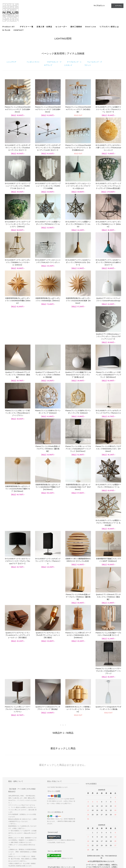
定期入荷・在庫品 (44, 27)
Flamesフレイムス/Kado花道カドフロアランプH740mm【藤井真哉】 (48, 415)
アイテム (117, 6)
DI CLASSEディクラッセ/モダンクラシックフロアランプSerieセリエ (18, 414)
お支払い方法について (72, 837)
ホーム (67, 833)
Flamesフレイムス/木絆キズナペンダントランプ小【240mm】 (108, 376)
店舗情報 (68, 846)
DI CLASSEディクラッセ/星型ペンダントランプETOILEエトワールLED (78, 224)
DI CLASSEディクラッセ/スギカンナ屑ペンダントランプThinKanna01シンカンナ (108, 148)
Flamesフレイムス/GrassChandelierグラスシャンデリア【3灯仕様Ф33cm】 (48, 109)
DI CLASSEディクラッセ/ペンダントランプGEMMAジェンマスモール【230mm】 (18, 262)
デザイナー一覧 (27, 27)
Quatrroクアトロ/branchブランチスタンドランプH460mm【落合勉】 (78, 532)
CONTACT (19, 30)
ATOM (85, 843)
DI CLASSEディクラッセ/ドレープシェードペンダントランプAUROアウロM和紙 (48, 186)
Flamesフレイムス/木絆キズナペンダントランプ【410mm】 (78, 376)
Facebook (105, 837)
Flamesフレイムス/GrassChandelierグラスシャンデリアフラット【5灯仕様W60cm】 (78, 148)
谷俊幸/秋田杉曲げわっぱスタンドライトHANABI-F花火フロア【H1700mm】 (78, 454)
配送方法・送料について (72, 840)
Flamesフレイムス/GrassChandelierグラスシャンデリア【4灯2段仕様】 (78, 109)
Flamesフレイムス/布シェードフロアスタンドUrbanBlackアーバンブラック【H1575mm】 (78, 415)
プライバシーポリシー (72, 850)
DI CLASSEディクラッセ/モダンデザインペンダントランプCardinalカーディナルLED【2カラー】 (48, 148)
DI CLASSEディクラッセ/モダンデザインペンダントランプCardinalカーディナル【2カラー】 (18, 148)
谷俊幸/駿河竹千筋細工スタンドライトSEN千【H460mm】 (18, 531)
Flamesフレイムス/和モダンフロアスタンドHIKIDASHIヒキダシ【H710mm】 (108, 415)
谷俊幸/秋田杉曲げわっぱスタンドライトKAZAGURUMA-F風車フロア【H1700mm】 (18, 455)
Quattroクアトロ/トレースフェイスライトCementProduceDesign (108, 299)
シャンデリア (11, 62)
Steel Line (91, 27)
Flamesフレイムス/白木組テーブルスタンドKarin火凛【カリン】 (78, 569)
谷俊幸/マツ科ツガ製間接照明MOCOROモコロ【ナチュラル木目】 (108, 492)
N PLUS (6, 30)
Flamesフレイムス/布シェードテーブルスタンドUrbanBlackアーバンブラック (108, 570)
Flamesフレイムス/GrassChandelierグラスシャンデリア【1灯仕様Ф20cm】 (18, 109)
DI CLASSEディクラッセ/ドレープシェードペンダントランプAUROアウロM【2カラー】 (18, 186)
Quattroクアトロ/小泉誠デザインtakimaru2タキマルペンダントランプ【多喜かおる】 (108, 339)
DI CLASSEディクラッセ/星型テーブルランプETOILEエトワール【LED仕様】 (18, 494)
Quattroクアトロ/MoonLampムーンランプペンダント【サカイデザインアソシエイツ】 (18, 339)
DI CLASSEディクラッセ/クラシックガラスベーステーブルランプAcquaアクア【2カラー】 (48, 494)
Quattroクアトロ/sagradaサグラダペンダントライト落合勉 (108, 607)
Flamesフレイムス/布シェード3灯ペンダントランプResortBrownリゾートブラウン (48, 377)
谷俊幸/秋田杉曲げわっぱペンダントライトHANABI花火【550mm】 (48, 299)
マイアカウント (99, 6)
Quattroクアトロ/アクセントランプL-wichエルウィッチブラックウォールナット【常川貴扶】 (108, 532)
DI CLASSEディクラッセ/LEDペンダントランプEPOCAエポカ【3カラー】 (78, 262)
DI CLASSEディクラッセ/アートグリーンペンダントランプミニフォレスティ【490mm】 (18, 224)
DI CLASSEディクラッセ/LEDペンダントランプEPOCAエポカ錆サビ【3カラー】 (108, 262)
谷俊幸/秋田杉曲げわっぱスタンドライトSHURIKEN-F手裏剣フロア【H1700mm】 (48, 454)
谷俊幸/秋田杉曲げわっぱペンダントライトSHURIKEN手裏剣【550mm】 (18, 301)
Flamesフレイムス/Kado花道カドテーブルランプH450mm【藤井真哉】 (48, 532)
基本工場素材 (76, 27)
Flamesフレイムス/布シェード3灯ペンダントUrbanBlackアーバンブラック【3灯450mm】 (18, 377)
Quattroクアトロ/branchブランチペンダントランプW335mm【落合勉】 (48, 339)
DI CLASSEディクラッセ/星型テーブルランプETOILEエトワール (108, 452)
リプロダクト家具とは (109, 27)
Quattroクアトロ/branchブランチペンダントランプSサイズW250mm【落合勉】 (78, 339)
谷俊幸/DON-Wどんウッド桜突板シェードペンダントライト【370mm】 (78, 608)
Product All (10, 27)
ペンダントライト (33, 62)
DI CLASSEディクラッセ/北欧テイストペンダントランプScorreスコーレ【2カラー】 (108, 109)
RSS (85, 840)
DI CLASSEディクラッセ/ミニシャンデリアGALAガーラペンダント (48, 261)
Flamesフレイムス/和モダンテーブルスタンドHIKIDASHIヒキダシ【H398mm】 (48, 570)
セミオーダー (61, 27)
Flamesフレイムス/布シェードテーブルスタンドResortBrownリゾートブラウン (18, 608)
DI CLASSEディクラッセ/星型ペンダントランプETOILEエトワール (48, 223)
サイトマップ (87, 837)
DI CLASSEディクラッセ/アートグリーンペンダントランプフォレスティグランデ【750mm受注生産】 (108, 186)
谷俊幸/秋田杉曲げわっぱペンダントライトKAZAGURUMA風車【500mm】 (78, 301)
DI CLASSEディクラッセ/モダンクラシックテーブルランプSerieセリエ (78, 494)
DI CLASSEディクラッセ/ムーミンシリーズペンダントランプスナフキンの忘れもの (78, 186)
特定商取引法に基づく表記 (73, 843)
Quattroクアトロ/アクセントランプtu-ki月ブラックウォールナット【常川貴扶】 (18, 570)
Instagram (105, 840)
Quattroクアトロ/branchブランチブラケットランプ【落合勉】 (48, 607)
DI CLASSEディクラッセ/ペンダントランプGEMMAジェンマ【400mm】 (108, 224)
